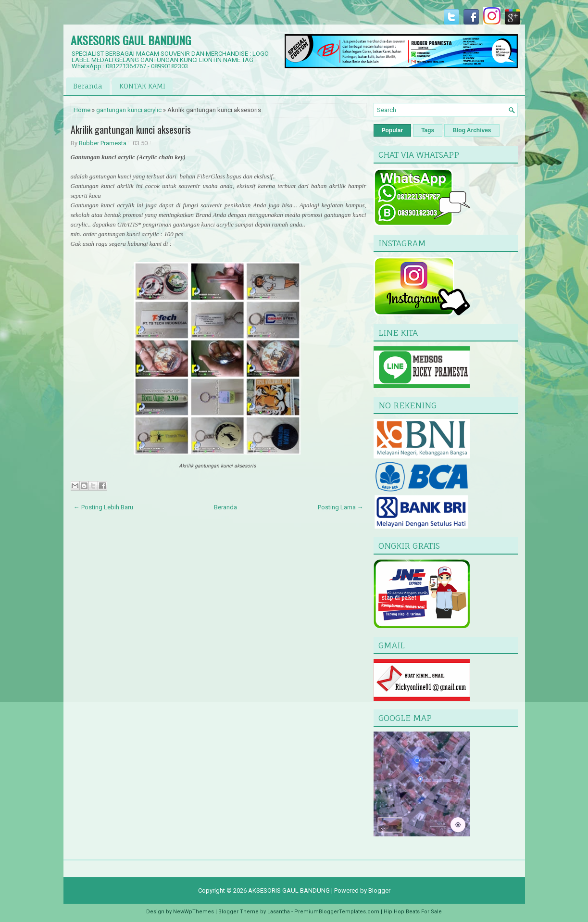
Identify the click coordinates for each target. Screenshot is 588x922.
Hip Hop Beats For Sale (413, 912)
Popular (393, 130)
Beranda (88, 86)
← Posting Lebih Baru (103, 507)
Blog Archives (472, 130)
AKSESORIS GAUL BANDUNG (131, 40)
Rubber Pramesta (103, 143)
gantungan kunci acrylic (129, 110)
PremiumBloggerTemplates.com (337, 912)
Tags (428, 130)
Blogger (379, 890)
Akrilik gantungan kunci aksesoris (131, 129)
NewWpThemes (194, 912)
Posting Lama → (341, 507)
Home (82, 110)
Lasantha (279, 912)
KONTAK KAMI (142, 86)
